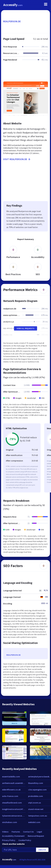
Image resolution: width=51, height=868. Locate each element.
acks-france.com (10, 796)
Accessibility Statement (13, 836)
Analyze (42, 850)
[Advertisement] (25, 73)
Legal (39, 832)
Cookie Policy (25, 840)
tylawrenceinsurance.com (14, 816)
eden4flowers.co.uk (11, 790)
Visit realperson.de (17, 159)
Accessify (13, 5)
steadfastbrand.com (12, 803)
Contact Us (28, 832)
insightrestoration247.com (14, 809)
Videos (5, 832)
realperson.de (12, 21)
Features (16, 832)
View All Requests (26, 328)
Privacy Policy (9, 840)
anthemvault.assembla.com (14, 783)
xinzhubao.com (10, 822)
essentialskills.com (11, 777)
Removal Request (36, 836)
